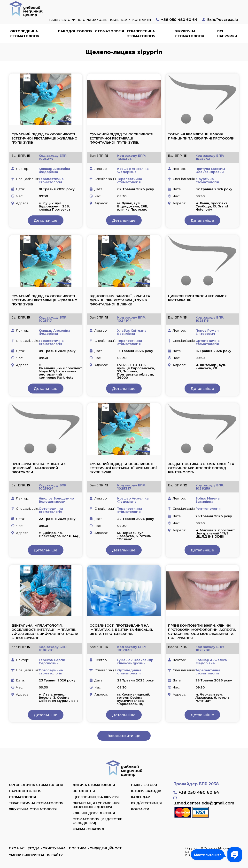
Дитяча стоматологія (94, 785)
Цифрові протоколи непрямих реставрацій (197, 298)
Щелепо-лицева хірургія (96, 797)
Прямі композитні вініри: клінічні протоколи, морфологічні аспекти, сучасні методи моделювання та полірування (202, 632)
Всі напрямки (227, 33)
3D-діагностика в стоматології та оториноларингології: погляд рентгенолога (201, 468)
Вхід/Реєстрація (223, 20)
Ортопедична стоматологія (25, 33)
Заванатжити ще (124, 736)
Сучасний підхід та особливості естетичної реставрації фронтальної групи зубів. (121, 138)
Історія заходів (93, 20)
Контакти (142, 20)
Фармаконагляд (88, 829)
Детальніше (46, 220)
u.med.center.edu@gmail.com (204, 803)
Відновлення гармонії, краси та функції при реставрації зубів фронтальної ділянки (120, 300)
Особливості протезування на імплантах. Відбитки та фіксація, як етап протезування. (121, 630)
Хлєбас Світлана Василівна (132, 332)
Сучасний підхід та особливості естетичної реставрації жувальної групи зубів (45, 138)
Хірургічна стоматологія (190, 33)
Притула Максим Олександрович (210, 170)
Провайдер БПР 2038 (196, 784)
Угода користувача (47, 848)
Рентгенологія (208, 508)
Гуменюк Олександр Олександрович (135, 661)
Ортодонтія (84, 791)
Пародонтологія (75, 31)
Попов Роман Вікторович (207, 332)
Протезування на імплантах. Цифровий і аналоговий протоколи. (39, 468)
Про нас (17, 848)
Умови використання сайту (36, 855)
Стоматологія (109, 31)
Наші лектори (62, 20)
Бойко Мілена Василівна (208, 500)
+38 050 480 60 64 (179, 20)
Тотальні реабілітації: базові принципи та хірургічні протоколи (201, 136)
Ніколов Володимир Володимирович (56, 500)
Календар (120, 20)
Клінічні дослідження (94, 813)
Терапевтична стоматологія (141, 33)
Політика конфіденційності (96, 848)
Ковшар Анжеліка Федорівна (54, 170)
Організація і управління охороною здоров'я (96, 805)
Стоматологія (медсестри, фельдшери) (98, 821)
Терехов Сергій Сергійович (52, 661)
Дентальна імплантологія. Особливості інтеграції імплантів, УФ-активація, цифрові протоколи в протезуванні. (45, 632)
